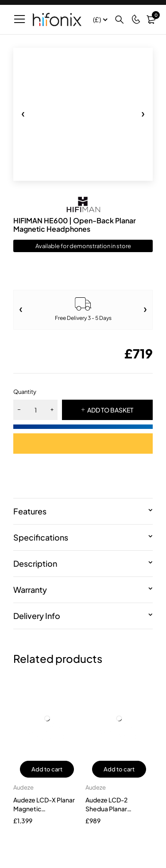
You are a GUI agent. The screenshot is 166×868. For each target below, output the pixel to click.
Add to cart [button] (47, 769)
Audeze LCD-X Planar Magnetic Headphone (44, 809)
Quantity (25, 392)
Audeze (23, 787)
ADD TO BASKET (110, 410)
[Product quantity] (35, 410)
